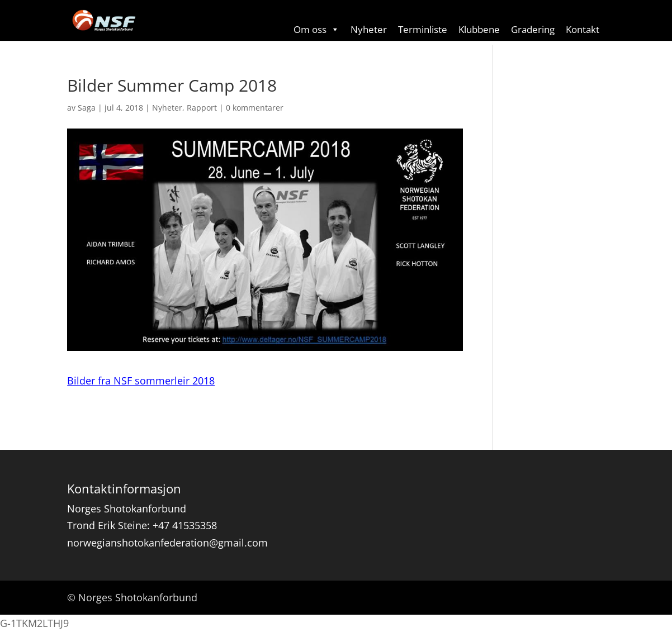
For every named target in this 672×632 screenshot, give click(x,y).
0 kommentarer (255, 108)
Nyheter (369, 29)
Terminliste (423, 29)
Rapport (202, 108)
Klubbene (479, 29)
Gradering (533, 29)
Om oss (316, 29)
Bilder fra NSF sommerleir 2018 (141, 381)
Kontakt (583, 29)
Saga (87, 108)
